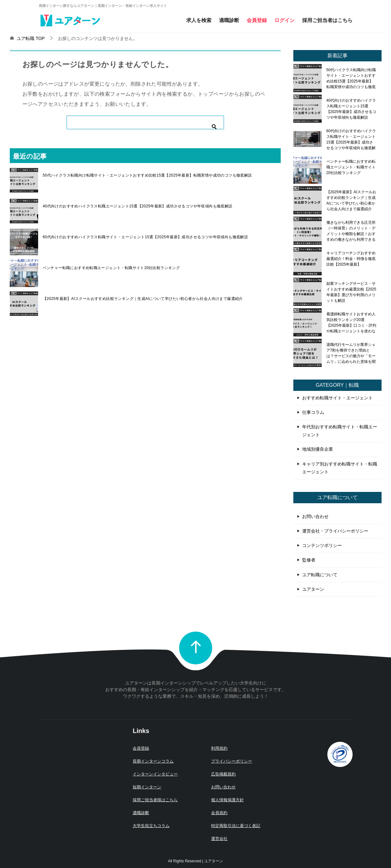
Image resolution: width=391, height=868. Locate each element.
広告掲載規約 (223, 774)
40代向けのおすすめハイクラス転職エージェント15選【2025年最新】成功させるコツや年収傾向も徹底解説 (138, 206)
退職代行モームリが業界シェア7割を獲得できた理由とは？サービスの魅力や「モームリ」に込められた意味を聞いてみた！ (351, 353)
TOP (31, 38)
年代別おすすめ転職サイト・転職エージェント (340, 431)
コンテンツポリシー (322, 545)
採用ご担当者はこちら (327, 20)
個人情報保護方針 (227, 800)
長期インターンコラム (153, 761)
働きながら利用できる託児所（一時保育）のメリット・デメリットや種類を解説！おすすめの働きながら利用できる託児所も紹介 (351, 231)
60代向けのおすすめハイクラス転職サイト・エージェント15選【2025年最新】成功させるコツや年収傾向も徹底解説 (146, 237)
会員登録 (257, 20)
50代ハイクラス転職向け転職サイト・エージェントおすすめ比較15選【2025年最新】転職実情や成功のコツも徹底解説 (147, 175)
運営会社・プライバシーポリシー (335, 531)
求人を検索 (199, 20)
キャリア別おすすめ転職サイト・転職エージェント (340, 468)
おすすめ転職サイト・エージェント (337, 398)
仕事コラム (313, 412)
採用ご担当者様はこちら (155, 800)
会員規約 (219, 813)
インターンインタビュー (155, 774)
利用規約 (219, 748)
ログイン (285, 20)
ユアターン (313, 589)
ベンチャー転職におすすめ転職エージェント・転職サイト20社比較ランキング (112, 268)
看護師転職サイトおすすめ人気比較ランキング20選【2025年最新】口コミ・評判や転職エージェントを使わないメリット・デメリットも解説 (351, 323)
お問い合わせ (315, 516)
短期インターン (147, 787)
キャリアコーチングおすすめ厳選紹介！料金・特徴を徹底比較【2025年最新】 (351, 259)
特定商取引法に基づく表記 (236, 826)
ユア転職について (320, 575)
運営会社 (219, 839)
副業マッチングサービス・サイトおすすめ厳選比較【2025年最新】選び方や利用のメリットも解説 (351, 292)
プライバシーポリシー (232, 761)
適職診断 (229, 20)
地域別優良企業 (318, 449)
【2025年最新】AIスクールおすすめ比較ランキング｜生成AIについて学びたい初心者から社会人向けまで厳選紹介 (143, 299)
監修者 (309, 560)
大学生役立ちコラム (151, 826)
